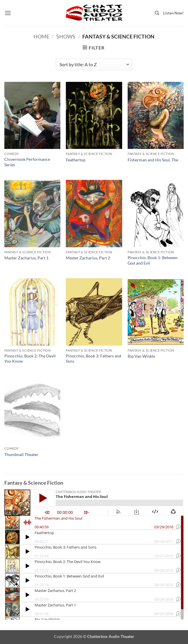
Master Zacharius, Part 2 (88, 258)
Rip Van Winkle (141, 356)
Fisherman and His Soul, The (153, 160)
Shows (66, 36)
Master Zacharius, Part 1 (26, 258)
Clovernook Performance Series (27, 162)
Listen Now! (173, 13)
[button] (8, 13)
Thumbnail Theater (21, 454)
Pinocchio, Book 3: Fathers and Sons (94, 359)
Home (41, 36)
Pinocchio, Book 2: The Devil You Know (30, 359)
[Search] (157, 13)
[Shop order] (94, 64)
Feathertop (76, 160)
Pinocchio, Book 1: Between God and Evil (153, 260)
